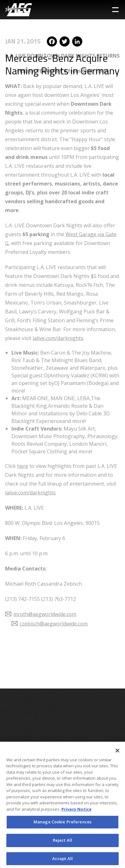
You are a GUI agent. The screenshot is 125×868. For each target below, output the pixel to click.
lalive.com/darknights (58, 324)
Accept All (63, 861)
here (23, 452)
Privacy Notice (76, 811)
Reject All (63, 842)
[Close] (117, 753)
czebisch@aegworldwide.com (54, 610)
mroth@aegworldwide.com (45, 601)
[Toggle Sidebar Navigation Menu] (115, 10)
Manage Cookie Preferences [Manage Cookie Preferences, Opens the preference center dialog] (63, 824)
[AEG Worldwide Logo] (19, 10)
